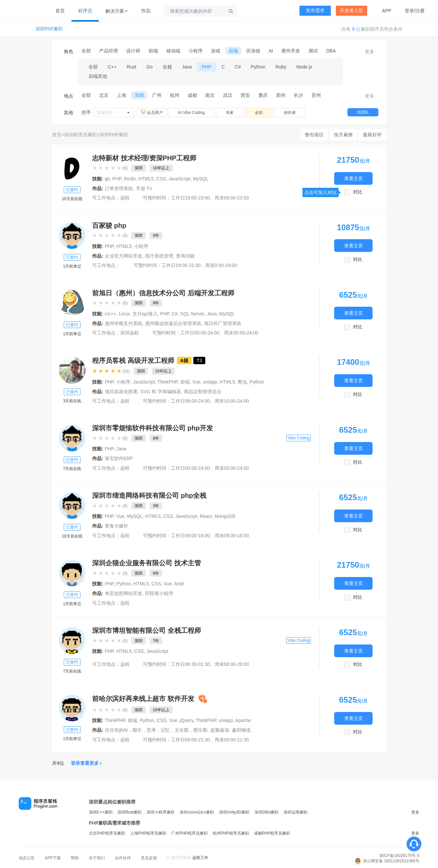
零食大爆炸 (117, 526)
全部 (86, 51)
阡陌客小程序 (159, 593)
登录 (409, 11)
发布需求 (315, 11)
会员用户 (152, 112)
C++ (112, 67)
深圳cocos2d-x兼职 (197, 812)
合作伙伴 (123, 858)
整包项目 (314, 135)
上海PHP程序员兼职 (148, 833)
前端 (153, 51)
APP (387, 11)
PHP (207, 67)
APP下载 (53, 858)
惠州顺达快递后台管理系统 (173, 323)
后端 (233, 51)
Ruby (281, 67)
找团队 (363, 112)
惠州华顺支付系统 (124, 323)
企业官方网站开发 (124, 256)
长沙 (298, 95)
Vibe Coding (299, 438)
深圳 (139, 95)
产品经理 (108, 51)
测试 (313, 51)
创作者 (290, 113)
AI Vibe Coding (191, 113)
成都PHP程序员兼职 (272, 833)
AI (271, 51)
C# (238, 67)
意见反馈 (149, 858)
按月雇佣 (343, 135)
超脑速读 (220, 730)
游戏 (216, 51)
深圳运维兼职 (295, 812)
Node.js (304, 67)
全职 (259, 113)
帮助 (75, 858)
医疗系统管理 (159, 256)
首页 (60, 11)
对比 (358, 192)
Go (149, 67)
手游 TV (144, 188)
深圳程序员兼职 (80, 135)
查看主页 (354, 178)
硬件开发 (291, 51)
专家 (230, 113)
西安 (245, 95)
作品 (146, 11)
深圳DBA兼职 (267, 812)
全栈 (167, 67)
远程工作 (200, 858)
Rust (131, 67)
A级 (184, 360)
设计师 (133, 51)
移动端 (173, 51)
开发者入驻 (352, 11)
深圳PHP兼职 (49, 29)
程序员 (85, 11)
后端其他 (98, 76)
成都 (192, 95)
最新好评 (372, 135)
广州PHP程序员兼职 (189, 833)
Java (187, 67)
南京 (210, 95)
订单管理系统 (119, 188)
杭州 (175, 95)
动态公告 (27, 858)
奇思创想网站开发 (124, 593)
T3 (199, 360)
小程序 (196, 51)
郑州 (281, 95)
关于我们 (97, 858)
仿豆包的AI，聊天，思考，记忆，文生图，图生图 (156, 730)
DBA (331, 51)
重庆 (263, 95)
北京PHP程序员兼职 (107, 833)
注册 (420, 11)
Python (258, 67)
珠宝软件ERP (119, 458)
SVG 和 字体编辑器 (161, 392)
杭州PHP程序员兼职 (231, 833)
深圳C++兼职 (101, 812)
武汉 (228, 95)
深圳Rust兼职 (130, 812)
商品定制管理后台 (203, 392)
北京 (104, 95)
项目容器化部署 (121, 392)
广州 (157, 95)
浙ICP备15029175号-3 (399, 856)
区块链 (253, 51)
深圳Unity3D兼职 (234, 812)
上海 (122, 95)
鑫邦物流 (241, 730)
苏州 (316, 95)
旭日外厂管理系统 (223, 323)
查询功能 (185, 256)
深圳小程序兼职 (161, 812)
